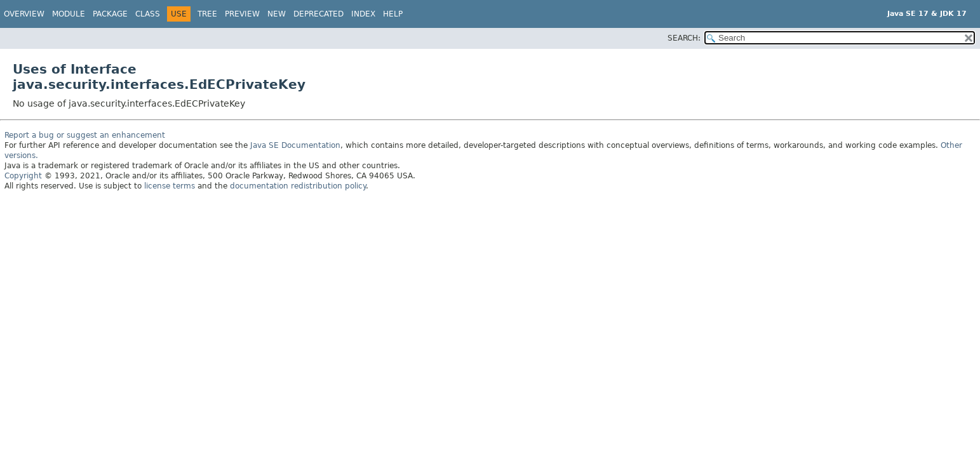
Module (69, 14)
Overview (24, 14)
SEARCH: (684, 38)
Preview (242, 14)
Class (148, 14)
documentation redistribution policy (298, 186)
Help (393, 14)
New (277, 14)
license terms (170, 186)
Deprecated (319, 14)
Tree (207, 14)
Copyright (23, 176)
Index (363, 14)
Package (110, 14)
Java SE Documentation (295, 145)
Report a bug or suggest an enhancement (85, 135)
